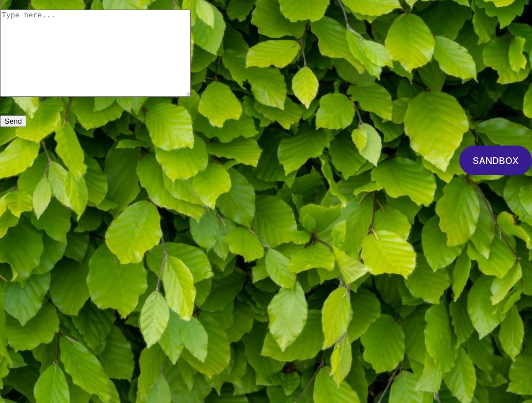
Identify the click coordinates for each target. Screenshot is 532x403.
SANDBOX (496, 177)
